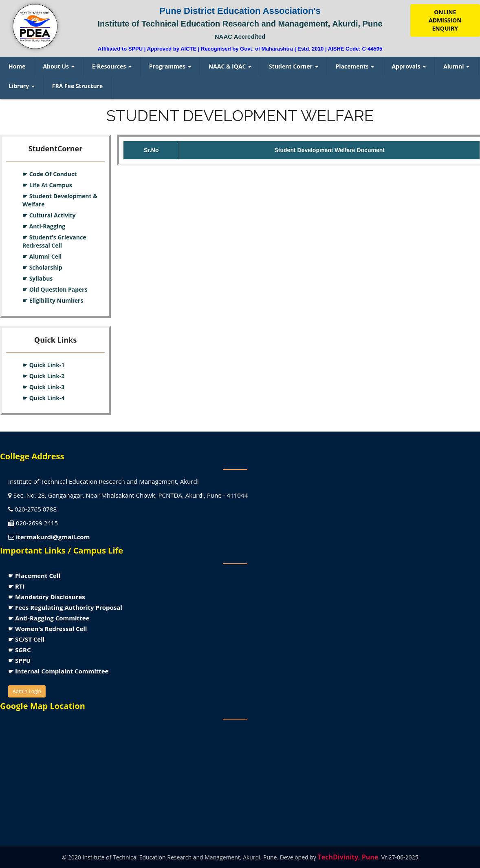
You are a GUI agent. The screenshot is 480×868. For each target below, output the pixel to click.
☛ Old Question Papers (55, 289)
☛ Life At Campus (47, 185)
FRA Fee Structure (78, 86)
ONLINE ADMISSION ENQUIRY (445, 20)
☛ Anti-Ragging (44, 226)
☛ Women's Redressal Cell (47, 629)
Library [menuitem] (22, 86)
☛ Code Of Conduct (50, 174)
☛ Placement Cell (34, 576)
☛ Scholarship (42, 267)
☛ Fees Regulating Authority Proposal (65, 607)
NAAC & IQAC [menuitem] (230, 66)
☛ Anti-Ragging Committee (49, 618)
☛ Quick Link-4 (43, 398)
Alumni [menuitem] (456, 66)
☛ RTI (16, 586)
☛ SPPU (19, 660)
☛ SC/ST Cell (26, 639)
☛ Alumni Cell (42, 256)
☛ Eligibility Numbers (53, 300)
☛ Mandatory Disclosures (47, 597)
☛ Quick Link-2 (43, 376)
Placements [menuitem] (355, 66)
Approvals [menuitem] (409, 66)
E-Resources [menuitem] (112, 66)
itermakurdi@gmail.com (53, 537)
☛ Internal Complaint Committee (58, 671)
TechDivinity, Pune (348, 857)
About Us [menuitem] (58, 66)
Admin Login (27, 691)
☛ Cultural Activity (49, 215)
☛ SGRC (19, 650)
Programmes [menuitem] (170, 66)
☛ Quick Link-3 (43, 387)
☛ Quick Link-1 (43, 365)
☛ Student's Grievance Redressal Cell (54, 241)
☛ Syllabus (37, 278)
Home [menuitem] (17, 66)
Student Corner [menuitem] (293, 66)
